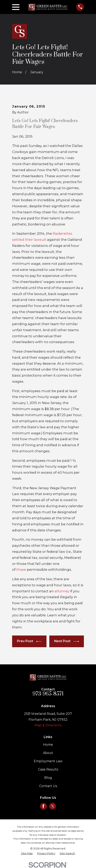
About (48, 753)
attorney (62, 591)
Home (48, 745)
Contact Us (48, 786)
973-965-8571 (48, 694)
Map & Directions (48, 725)
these (22, 570)
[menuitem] (27, 853)
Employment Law (48, 761)
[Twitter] (53, 806)
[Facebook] (43, 806)
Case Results (48, 769)
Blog (48, 778)
